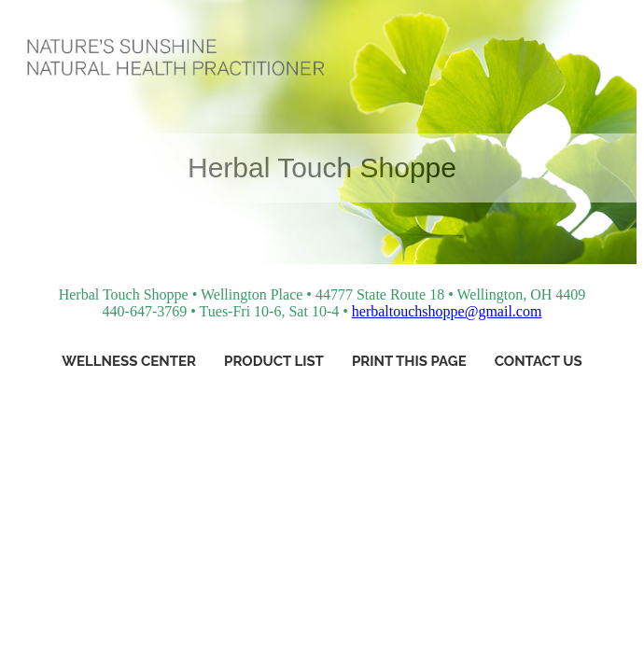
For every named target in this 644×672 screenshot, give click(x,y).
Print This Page (409, 361)
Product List (274, 361)
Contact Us (539, 361)
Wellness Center (129, 361)
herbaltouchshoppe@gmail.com (447, 311)
